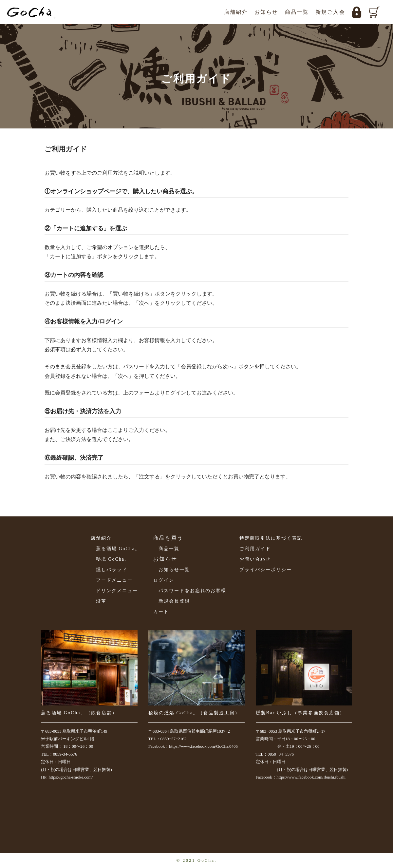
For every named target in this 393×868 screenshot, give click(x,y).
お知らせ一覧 (174, 570)
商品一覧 (297, 12)
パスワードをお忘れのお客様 (192, 591)
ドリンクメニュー (117, 591)
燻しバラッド (112, 570)
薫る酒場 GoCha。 (118, 549)
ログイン (164, 580)
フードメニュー (114, 580)
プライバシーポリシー (266, 570)
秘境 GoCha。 (113, 559)
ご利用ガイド (255, 549)
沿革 (101, 601)
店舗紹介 (236, 12)
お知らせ (266, 12)
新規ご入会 (330, 12)
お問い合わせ (255, 559)
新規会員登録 (174, 601)
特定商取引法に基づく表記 (271, 538)
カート (161, 612)
